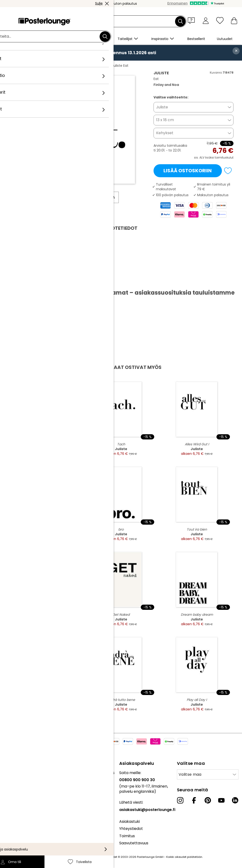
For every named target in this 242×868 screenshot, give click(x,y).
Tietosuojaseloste (20, 811)
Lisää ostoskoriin (188, 171)
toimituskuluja (85, 857)
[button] (192, 20)
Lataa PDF (24, 282)
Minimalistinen (66, 66)
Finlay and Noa (95, 66)
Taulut (43, 66)
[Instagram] (180, 800)
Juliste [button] (162, 107)
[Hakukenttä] (126, 21)
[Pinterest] (208, 800)
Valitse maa (190, 774)
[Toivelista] (220, 20)
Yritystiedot (14, 825)
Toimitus (127, 836)
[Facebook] (194, 800)
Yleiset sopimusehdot (23, 804)
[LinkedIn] (235, 800)
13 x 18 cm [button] (165, 120)
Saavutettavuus (134, 843)
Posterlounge (22, 66)
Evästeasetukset (19, 818)
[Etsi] (180, 21)
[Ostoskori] (234, 20)
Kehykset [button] (165, 133)
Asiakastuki (130, 821)
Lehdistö (11, 785)
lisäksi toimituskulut (219, 157)
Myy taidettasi (17, 792)
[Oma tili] (206, 20)
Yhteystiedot (131, 829)
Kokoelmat (14, 773)
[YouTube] (221, 800)
